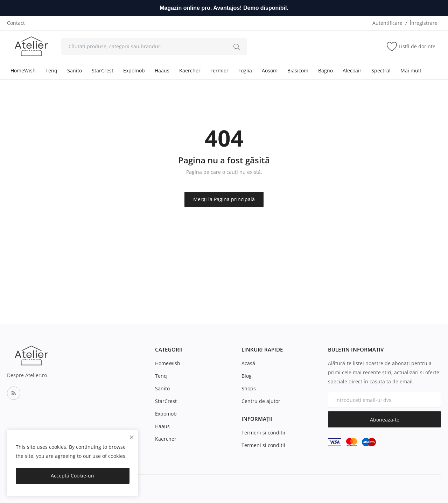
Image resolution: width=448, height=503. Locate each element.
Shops (249, 388)
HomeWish (23, 70)
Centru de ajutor (261, 401)
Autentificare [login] (387, 23)
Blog (247, 376)
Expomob (134, 70)
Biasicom (298, 70)
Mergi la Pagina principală (224, 199)
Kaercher (190, 70)
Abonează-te (385, 420)
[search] (237, 47)
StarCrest (103, 70)
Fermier (219, 70)
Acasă (248, 363)
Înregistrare (424, 23)
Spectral (381, 70)
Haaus (162, 70)
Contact (16, 23)
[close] (132, 437)
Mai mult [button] (411, 70)
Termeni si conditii (263, 433)
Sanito (75, 70)
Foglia (245, 70)
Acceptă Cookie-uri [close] (73, 476)
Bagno (325, 70)
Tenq (51, 70)
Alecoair (352, 70)
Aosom (270, 70)
